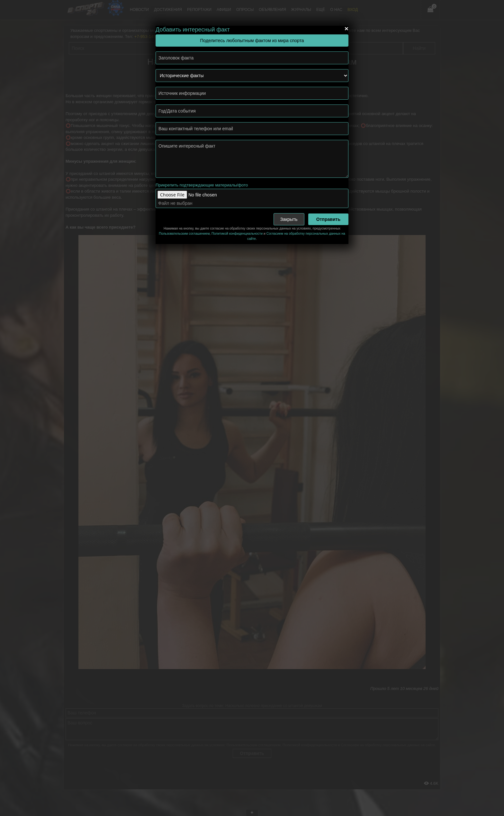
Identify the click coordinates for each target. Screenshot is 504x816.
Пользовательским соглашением (184, 234)
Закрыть (289, 219)
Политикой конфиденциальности (237, 234)
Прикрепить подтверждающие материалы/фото (202, 185)
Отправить (328, 219)
